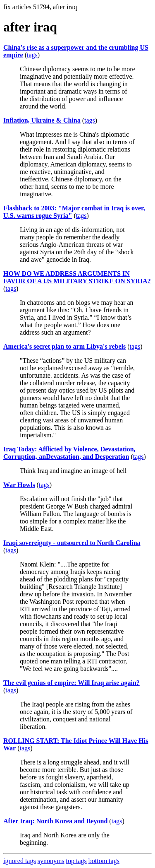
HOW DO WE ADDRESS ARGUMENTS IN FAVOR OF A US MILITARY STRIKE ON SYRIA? (77, 277)
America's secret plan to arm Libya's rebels (64, 346)
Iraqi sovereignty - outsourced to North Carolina (72, 543)
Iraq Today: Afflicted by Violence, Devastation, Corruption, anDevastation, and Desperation (69, 453)
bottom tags (104, 861)
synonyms (51, 861)
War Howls (19, 485)
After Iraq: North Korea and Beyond (55, 821)
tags (32, 55)
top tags (76, 861)
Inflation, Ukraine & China (42, 120)
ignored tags (20, 861)
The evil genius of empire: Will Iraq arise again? (72, 683)
